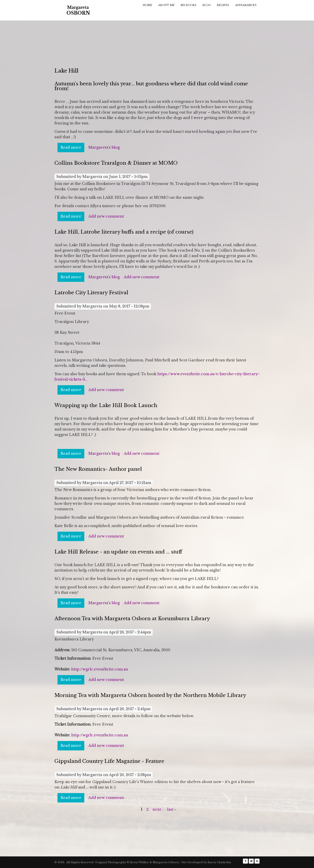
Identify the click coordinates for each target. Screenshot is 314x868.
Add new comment (106, 216)
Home (147, 5)
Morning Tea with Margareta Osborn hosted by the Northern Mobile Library (150, 695)
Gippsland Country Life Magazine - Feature (109, 761)
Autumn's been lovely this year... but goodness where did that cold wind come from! (151, 86)
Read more (72, 147)
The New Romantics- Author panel (98, 469)
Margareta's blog (104, 147)
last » (172, 810)
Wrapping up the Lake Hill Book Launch (106, 405)
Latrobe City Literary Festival (91, 293)
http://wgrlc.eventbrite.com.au (100, 669)
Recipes (223, 5)
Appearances (246, 5)
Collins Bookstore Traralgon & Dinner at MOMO (116, 163)
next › (158, 810)
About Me (166, 5)
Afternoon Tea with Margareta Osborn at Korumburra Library (132, 618)
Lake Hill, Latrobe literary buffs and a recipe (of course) (124, 232)
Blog (207, 5)
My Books (189, 5)
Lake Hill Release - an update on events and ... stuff (118, 552)
